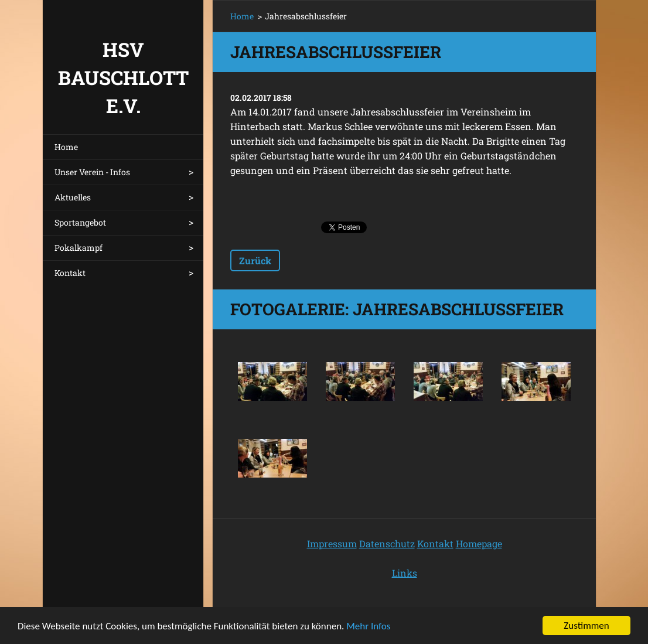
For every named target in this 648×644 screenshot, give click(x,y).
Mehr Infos (368, 627)
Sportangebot (80, 222)
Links (405, 573)
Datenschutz (387, 544)
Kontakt (70, 273)
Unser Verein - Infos (92, 172)
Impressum (332, 544)
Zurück (255, 260)
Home (66, 147)
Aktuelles (73, 197)
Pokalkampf (79, 248)
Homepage (479, 544)
